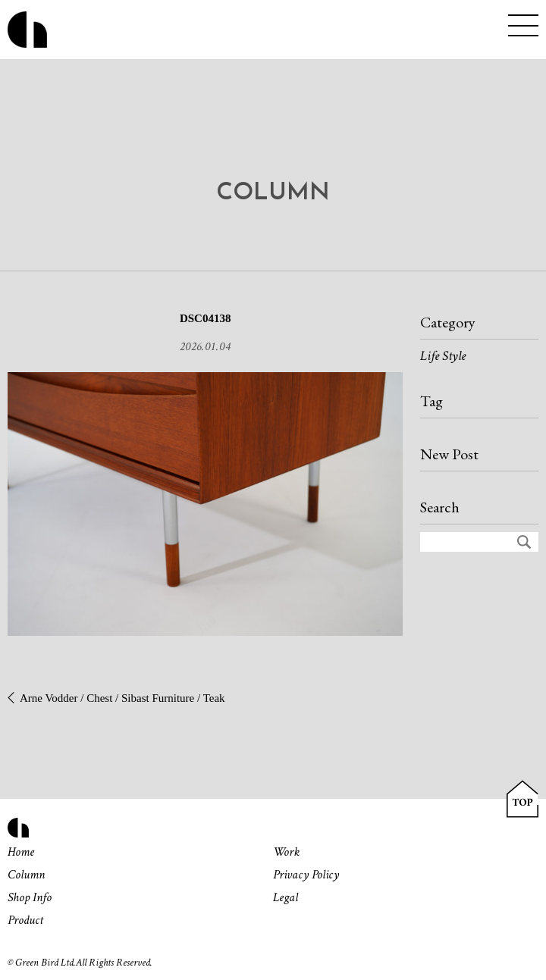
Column (26, 875)
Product (25, 920)
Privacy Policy (306, 875)
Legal (286, 897)
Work (286, 852)
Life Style (443, 356)
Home (21, 852)
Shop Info (30, 897)
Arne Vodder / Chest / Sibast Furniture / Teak (122, 698)
